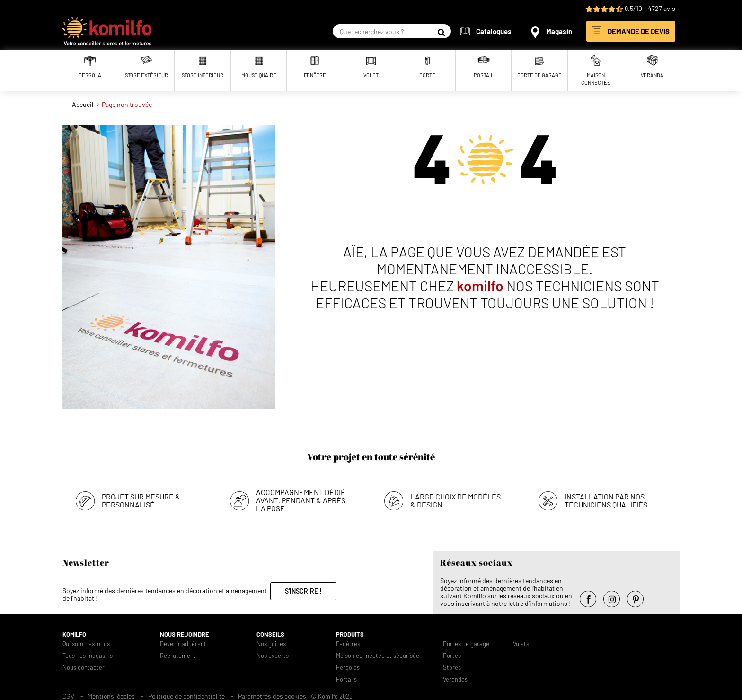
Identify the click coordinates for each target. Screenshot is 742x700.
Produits (350, 634)
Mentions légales (111, 696)
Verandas (455, 679)
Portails (346, 679)
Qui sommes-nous (86, 644)
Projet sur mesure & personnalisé (141, 500)
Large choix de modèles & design (455, 500)
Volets (521, 644)
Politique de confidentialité (186, 696)
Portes (452, 656)
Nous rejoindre (185, 634)
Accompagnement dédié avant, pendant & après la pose (301, 500)
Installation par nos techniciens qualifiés (606, 500)
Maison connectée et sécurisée (378, 656)
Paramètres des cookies (272, 696)
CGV (68, 696)
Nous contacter (84, 668)
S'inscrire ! (303, 591)
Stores (452, 668)
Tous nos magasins (88, 656)
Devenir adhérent (183, 644)
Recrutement (178, 656)
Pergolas (348, 668)
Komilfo (74, 634)
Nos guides (271, 644)
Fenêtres (348, 644)
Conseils (270, 634)
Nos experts (273, 656)
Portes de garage (466, 644)
